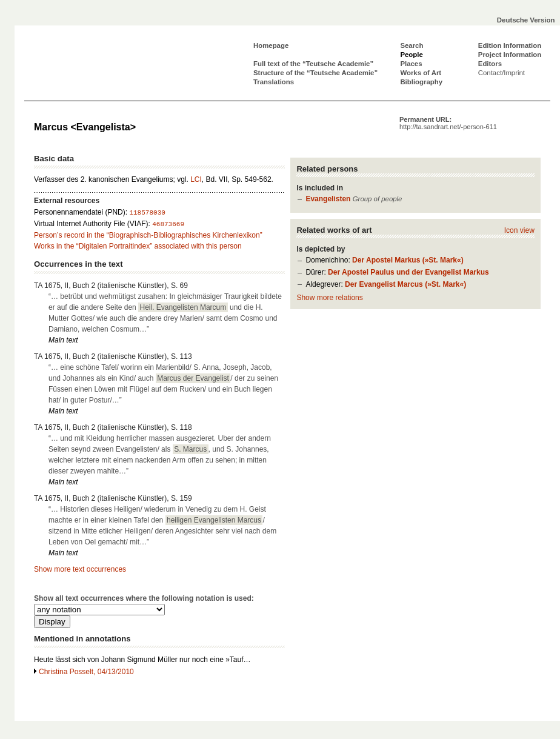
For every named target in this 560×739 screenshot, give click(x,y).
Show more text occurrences (80, 569)
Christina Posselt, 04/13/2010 (86, 672)
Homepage (271, 45)
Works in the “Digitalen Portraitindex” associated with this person (138, 246)
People (411, 55)
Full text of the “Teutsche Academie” (313, 64)
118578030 (147, 213)
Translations (274, 82)
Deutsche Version (526, 20)
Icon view (519, 230)
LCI (196, 179)
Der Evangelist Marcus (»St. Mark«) (405, 284)
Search (412, 45)
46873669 (168, 224)
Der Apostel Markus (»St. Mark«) (408, 260)
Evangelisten (328, 199)
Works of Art (421, 73)
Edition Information (510, 45)
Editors (490, 64)
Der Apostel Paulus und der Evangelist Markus (408, 272)
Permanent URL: (448, 123)
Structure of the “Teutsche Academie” (315, 73)
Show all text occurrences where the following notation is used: (144, 598)
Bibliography (421, 82)
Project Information (510, 55)
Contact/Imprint (502, 73)
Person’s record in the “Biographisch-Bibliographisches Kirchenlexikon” (148, 235)
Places (411, 64)
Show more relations (329, 298)
